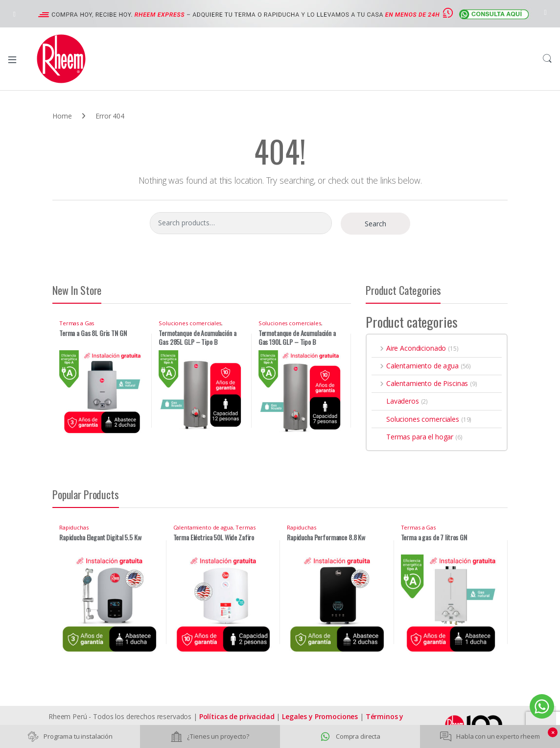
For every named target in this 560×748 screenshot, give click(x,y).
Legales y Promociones (320, 716)
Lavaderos (395, 401)
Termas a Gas (77, 323)
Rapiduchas (74, 527)
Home (62, 116)
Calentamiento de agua (415, 366)
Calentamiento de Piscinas (420, 383)
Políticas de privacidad (237, 716)
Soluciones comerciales (190, 323)
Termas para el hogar (412, 437)
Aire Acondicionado (409, 348)
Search (547, 59)
